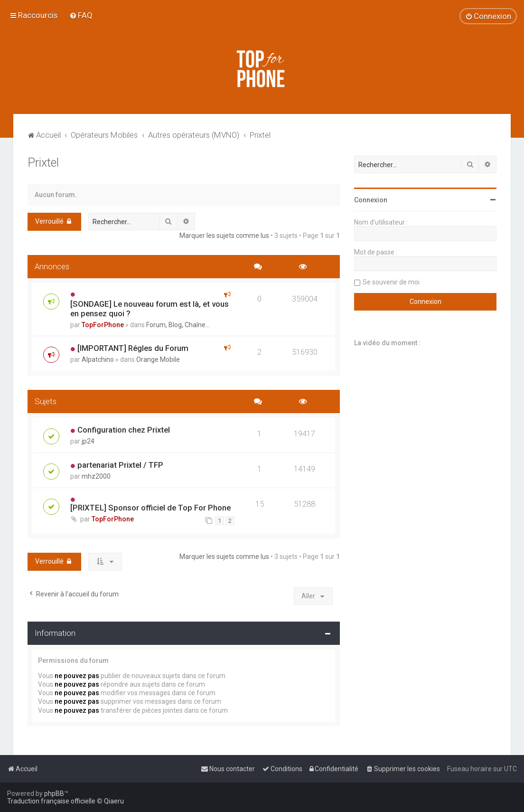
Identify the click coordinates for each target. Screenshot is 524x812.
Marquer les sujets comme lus (224, 236)
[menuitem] (81, 15)
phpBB (54, 793)
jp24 (88, 441)
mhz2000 (96, 476)
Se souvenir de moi (391, 282)
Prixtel (43, 163)
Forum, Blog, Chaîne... (178, 325)
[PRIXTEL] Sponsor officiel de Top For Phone (150, 508)
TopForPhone (103, 325)
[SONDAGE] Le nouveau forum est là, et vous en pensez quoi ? (150, 309)
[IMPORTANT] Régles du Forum (133, 348)
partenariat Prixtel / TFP (120, 465)
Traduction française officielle (51, 801)
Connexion (371, 200)
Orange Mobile (158, 359)
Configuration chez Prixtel (124, 430)
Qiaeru (114, 801)
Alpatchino (98, 359)
